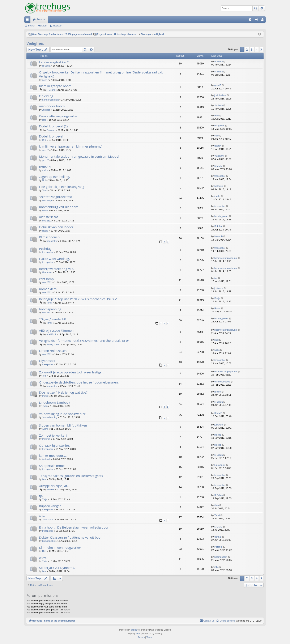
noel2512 (47, 221)
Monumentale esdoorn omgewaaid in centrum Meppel (79, 156)
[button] (261, 50)
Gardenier (47, 272)
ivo (216, 278)
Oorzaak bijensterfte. (54, 445)
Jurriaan (46, 110)
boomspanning (50, 309)
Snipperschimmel (52, 466)
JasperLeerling (50, 417)
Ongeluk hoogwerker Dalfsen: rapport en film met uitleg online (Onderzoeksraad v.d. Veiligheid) (101, 74)
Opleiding (46, 96)
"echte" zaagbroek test (56, 197)
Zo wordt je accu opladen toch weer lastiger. (71, 372)
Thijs (45, 499)
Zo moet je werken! (53, 435)
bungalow (219, 126)
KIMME (218, 166)
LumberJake (49, 541)
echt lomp (46, 279)
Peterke (46, 439)
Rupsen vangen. (51, 506)
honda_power (221, 216)
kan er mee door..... (53, 456)
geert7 (45, 80)
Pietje (217, 298)
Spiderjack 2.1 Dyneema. (57, 568)
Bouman (51, 130)
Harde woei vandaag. (54, 259)
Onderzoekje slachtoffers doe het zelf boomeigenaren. (79, 382)
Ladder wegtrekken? (54, 62)
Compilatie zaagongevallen (59, 116)
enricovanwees (222, 382)
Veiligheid (35, 43)
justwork (219, 288)
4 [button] (257, 49)
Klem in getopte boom (55, 86)
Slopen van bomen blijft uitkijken (63, 425)
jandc (217, 196)
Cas (44, 551)
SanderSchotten (50, 100)
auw (42, 516)
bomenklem (48, 289)
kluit (217, 340)
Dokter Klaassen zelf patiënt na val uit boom (71, 537)
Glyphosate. (48, 361)
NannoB (219, 236)
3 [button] (252, 49)
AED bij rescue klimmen (56, 330)
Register (57, 26)
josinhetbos (220, 95)
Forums (41, 20)
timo (44, 479)
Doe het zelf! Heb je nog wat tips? (63, 392)
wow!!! (44, 558)
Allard (45, 429)
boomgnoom (221, 557)
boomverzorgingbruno (226, 258)
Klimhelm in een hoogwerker (60, 547)
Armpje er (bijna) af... (54, 486)
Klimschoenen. (50, 237)
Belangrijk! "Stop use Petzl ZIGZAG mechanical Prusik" (78, 299)
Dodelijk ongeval (51, 136)
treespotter (220, 176)
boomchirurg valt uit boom (59, 207)
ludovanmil (220, 465)
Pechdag (45, 249)
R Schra (46, 66)
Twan (45, 406)
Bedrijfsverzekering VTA (56, 269)
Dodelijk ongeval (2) (53, 126)
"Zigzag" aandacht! (53, 319)
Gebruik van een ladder (56, 227)
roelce (45, 170)
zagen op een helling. (54, 177)
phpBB (134, 630)
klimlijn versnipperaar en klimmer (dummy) (71, 146)
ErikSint (218, 226)
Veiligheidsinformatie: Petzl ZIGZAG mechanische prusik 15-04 (84, 340)
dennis (218, 537)
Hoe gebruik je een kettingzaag (62, 187)
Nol (44, 180)
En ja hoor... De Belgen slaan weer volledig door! (74, 527)
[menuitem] (250, 20)
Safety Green (53, 344)
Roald (45, 231)
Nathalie (219, 186)
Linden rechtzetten (53, 351)
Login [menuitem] (257, 20)
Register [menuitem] (264, 20)
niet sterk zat (48, 217)
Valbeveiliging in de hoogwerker (62, 414)
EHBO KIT (46, 166)
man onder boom (52, 106)
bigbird (218, 435)
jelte (217, 567)
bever (45, 211)
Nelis (217, 350)
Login (44, 26)
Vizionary (219, 156)
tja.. (42, 496)
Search (32, 26)
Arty (138, 634)
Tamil (45, 190)
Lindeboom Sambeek (55, 402)
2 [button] (247, 49)
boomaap (47, 200)
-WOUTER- (48, 520)
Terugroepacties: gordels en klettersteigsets (71, 476)
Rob (44, 120)
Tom (44, 376)
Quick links (28, 20)
